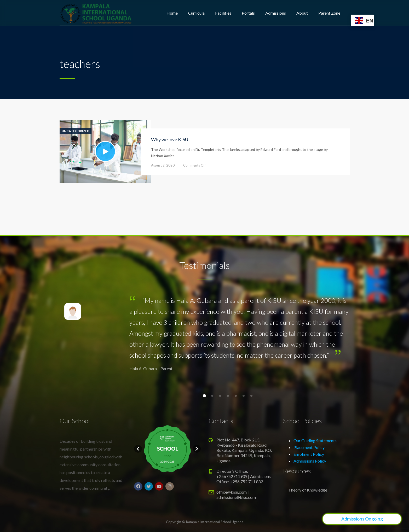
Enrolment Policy (309, 454)
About (302, 13)
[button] (138, 449)
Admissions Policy (310, 461)
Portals (248, 13)
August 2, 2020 (163, 165)
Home (172, 13)
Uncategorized (76, 131)
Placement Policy (309, 447)
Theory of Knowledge (308, 490)
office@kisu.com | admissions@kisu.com (236, 495)
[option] (167, 449)
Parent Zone (329, 13)
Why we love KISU (170, 139)
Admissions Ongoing (362, 519)
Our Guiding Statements (315, 441)
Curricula (196, 13)
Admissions (276, 13)
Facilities (223, 13)
